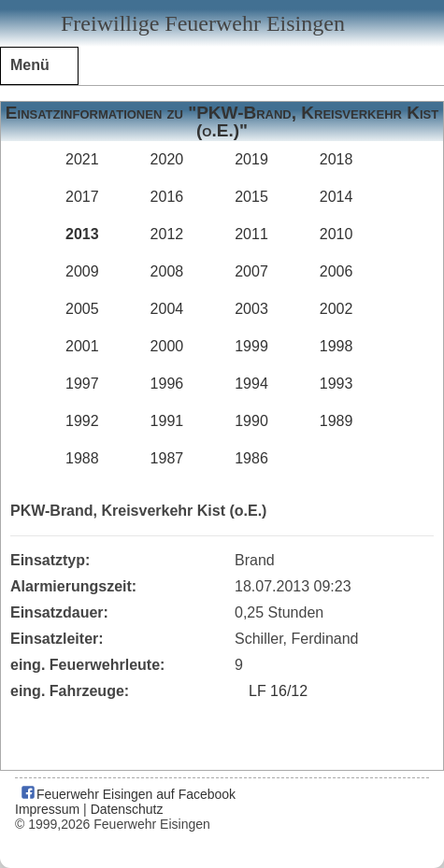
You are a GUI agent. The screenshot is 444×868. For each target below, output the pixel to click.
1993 (337, 384)
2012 (167, 234)
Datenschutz (127, 809)
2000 (167, 346)
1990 (251, 421)
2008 (167, 271)
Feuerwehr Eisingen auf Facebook (128, 794)
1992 (82, 421)
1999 (251, 346)
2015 (251, 197)
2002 (337, 309)
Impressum (47, 809)
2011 (251, 234)
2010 (337, 234)
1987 (167, 458)
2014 (337, 197)
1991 (167, 421)
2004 (167, 309)
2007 (251, 271)
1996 (167, 384)
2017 (82, 197)
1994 (251, 384)
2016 (167, 197)
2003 (251, 309)
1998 (337, 346)
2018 (337, 159)
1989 (337, 421)
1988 (82, 458)
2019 (251, 159)
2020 (167, 159)
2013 (82, 234)
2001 (82, 346)
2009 (82, 271)
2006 (337, 271)
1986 (251, 458)
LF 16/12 (278, 691)
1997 (82, 384)
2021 (82, 159)
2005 (82, 309)
